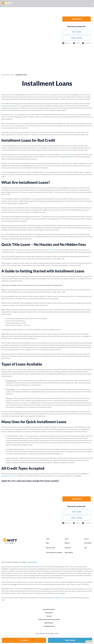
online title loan (65, 154)
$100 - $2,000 (77, 32)
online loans (5, 106)
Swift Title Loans (51, 250)
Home (12, 75)
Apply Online (70, 640)
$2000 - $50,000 (77, 38)
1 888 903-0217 (77, 19)
